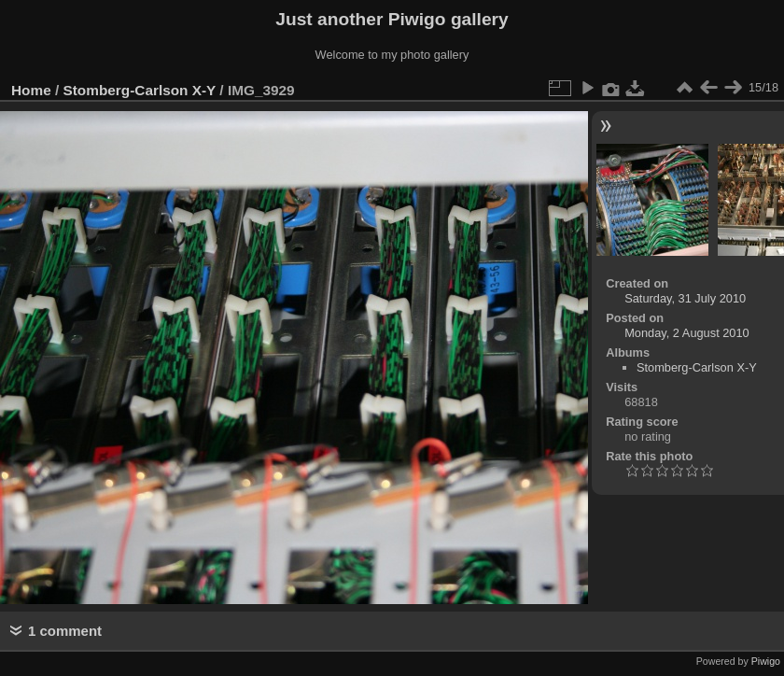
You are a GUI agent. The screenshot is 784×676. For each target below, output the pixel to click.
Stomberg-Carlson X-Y (140, 90)
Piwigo (766, 661)
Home (31, 90)
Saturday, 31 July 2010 (685, 298)
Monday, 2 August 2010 (687, 333)
